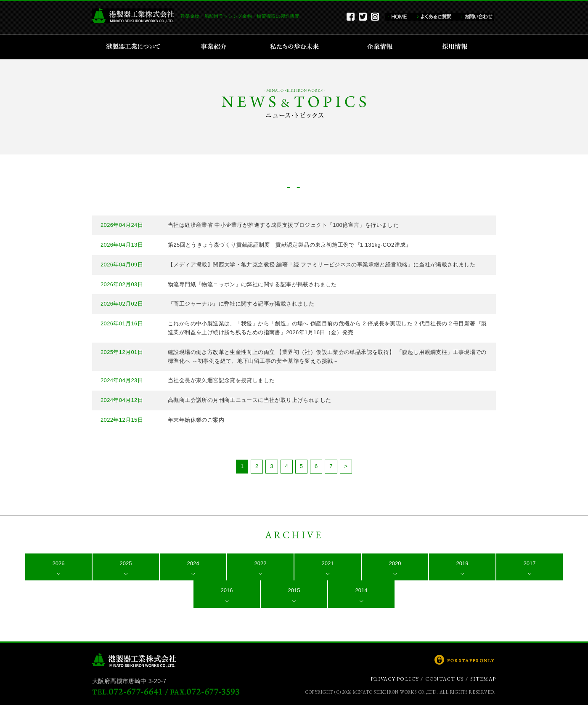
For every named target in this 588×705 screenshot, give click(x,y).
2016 (227, 590)
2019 (462, 563)
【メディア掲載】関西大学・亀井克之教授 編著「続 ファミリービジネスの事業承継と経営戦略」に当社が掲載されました (322, 265)
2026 (59, 563)
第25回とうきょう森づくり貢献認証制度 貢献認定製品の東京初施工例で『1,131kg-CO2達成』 (290, 245)
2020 (395, 563)
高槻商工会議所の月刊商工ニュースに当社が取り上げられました (249, 400)
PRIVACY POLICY (395, 679)
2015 (294, 590)
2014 (362, 590)
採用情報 (457, 47)
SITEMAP (483, 679)
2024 (193, 563)
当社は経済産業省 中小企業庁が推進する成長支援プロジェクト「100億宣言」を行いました (283, 225)
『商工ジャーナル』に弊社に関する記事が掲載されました (241, 304)
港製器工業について (136, 47)
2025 (126, 563)
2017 (530, 563)
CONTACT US (445, 679)
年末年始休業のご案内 (196, 420)
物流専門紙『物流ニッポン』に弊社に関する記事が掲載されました (252, 284)
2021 (328, 563)
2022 (261, 563)
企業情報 (382, 47)
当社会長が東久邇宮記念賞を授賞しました (221, 380)
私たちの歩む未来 (297, 47)
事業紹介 (215, 47)
